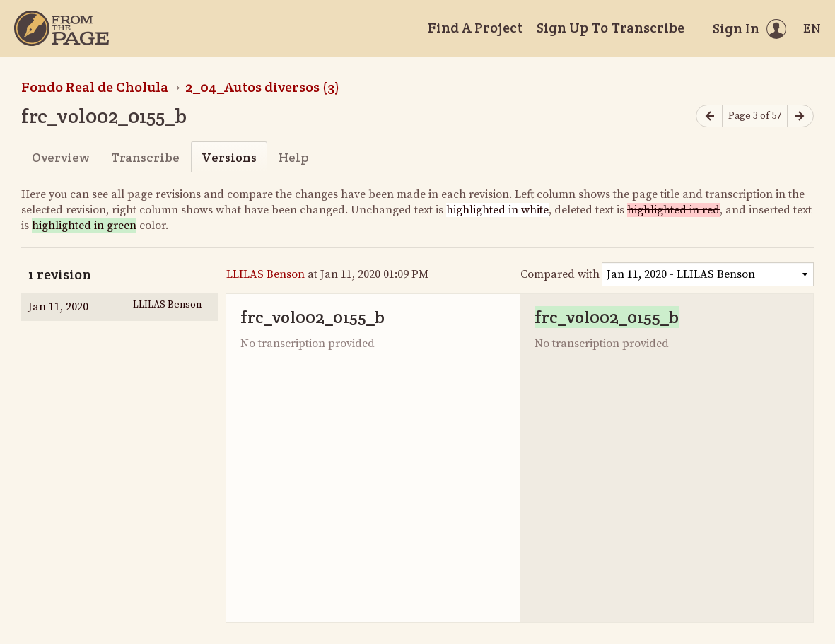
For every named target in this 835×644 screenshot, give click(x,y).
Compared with (560, 274)
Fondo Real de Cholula (95, 87)
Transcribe (145, 157)
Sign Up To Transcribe (611, 28)
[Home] (62, 28)
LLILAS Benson (265, 274)
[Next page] (800, 116)
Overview (60, 157)
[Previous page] (709, 116)
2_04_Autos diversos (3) (262, 87)
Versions (229, 157)
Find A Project (475, 28)
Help (294, 157)
